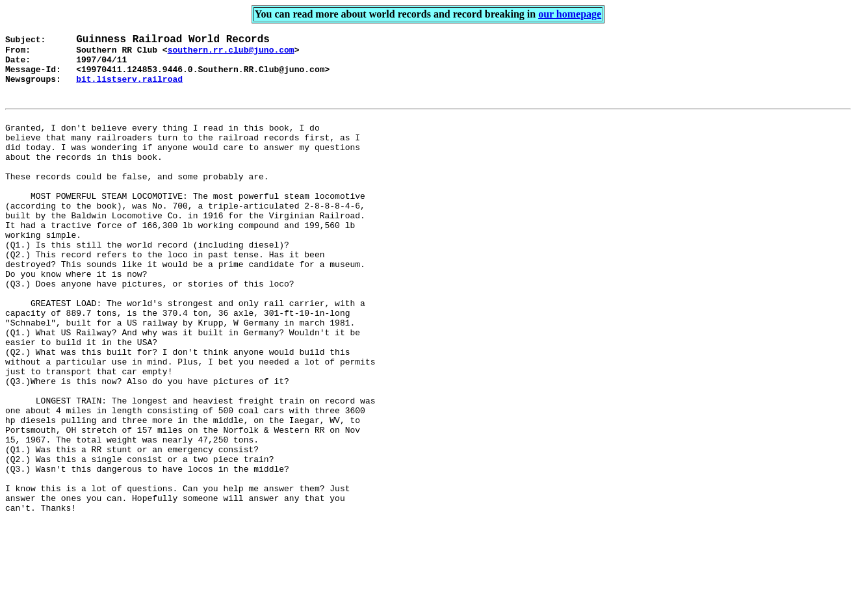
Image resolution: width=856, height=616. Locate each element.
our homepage (570, 14)
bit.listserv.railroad (129, 89)
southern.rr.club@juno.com (231, 54)
